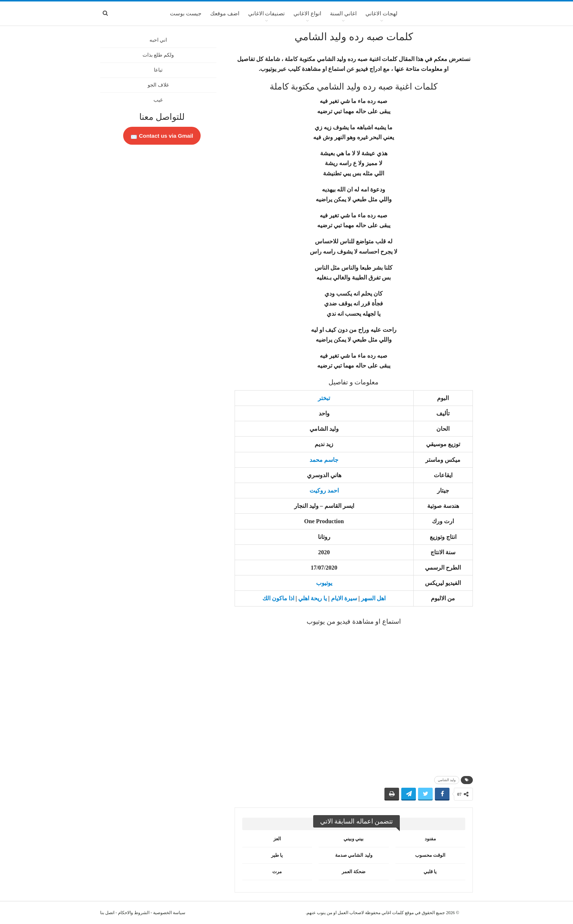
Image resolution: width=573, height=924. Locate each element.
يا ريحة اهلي (312, 598)
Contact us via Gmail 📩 (162, 136)
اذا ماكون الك (278, 598)
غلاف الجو (158, 85)
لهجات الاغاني (382, 14)
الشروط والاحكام (134, 913)
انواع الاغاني (307, 14)
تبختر (324, 398)
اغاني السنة (343, 14)
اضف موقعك (225, 14)
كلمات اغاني (393, 913)
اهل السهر (373, 598)
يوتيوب (324, 583)
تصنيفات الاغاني (267, 14)
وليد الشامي (447, 780)
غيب (158, 100)
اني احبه (158, 40)
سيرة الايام (344, 598)
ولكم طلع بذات (158, 55)
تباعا (158, 70)
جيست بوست (186, 14)
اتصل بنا (107, 913)
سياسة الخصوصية (169, 913)
